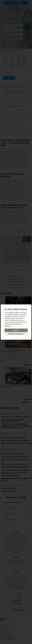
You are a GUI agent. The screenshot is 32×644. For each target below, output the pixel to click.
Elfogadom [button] (16, 330)
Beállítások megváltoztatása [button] (16, 334)
